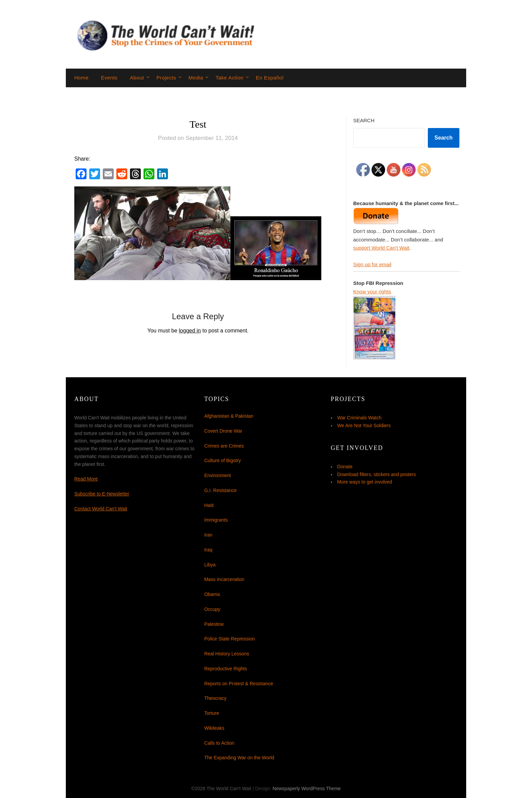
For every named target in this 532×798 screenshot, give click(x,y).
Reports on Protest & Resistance (239, 684)
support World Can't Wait (381, 248)
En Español (270, 78)
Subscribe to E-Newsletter (102, 494)
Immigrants (216, 520)
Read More (86, 479)
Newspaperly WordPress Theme (307, 788)
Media (196, 78)
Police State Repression (230, 639)
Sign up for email (372, 264)
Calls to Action (219, 743)
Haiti (209, 505)
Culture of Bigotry (223, 460)
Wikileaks (214, 728)
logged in (190, 331)
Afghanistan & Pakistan (229, 416)
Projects (166, 78)
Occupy (212, 609)
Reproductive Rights (226, 669)
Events (109, 78)
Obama (212, 594)
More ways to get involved (365, 482)
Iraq (208, 550)
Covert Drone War (223, 431)
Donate (345, 467)
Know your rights (372, 292)
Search (364, 120)
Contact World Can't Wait (101, 509)
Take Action (229, 78)
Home (81, 78)
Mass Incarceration (224, 579)
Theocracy (215, 698)
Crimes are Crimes (224, 446)
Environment (218, 475)
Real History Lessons (227, 654)
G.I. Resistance (221, 490)
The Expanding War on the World (239, 758)
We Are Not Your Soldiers (364, 425)
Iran (208, 535)
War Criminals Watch (359, 418)
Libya (210, 565)
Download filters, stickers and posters (377, 474)
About (137, 78)
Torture (212, 713)
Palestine (214, 624)
